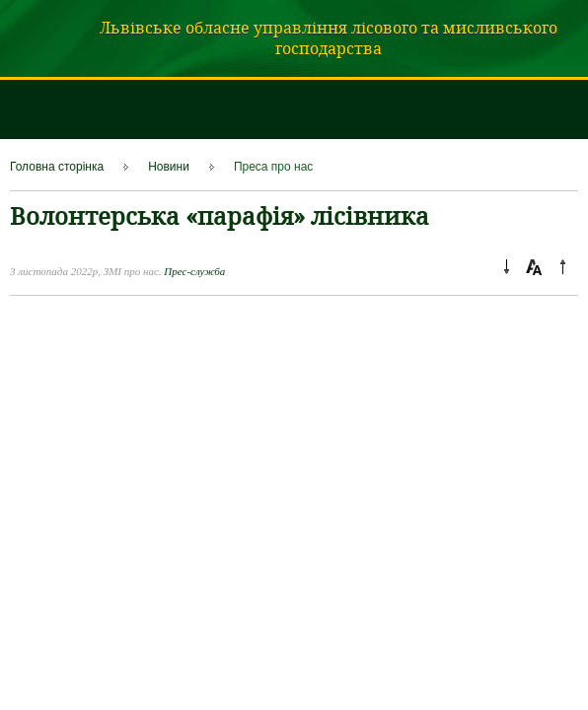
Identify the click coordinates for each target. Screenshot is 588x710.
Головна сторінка (57, 167)
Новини (169, 167)
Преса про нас (273, 167)
